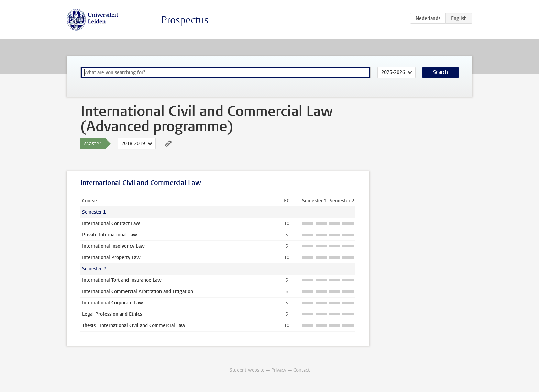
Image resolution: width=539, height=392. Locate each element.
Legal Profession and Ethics (112, 314)
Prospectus (185, 20)
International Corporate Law (113, 303)
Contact (301, 370)
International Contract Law (111, 223)
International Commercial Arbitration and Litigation (138, 292)
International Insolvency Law (113, 246)
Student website (247, 370)
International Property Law (111, 257)
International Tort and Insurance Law (122, 280)
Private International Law (110, 235)
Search (441, 72)
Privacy (279, 370)
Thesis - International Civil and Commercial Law (134, 326)
